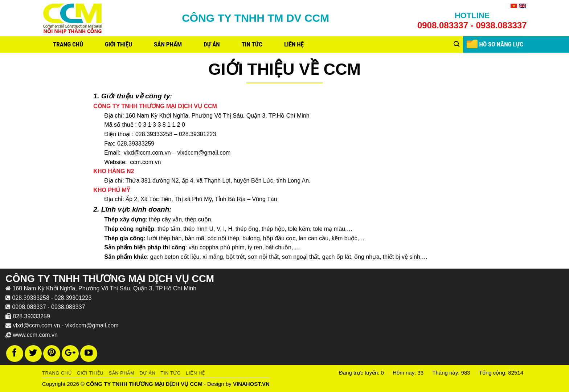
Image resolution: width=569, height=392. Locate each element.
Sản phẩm (168, 44)
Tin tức (252, 44)
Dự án (212, 44)
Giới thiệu (118, 44)
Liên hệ (294, 44)
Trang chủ (68, 44)
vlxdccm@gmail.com (204, 153)
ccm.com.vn (145, 162)
